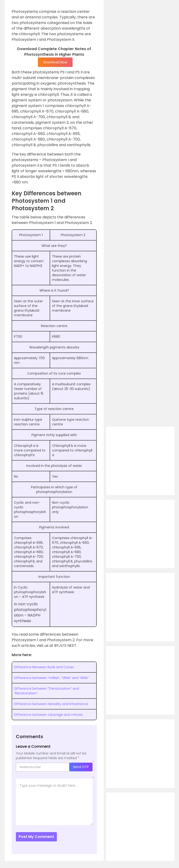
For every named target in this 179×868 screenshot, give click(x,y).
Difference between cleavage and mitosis (48, 715)
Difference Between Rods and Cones (44, 667)
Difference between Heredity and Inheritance (51, 704)
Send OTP (81, 767)
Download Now (55, 62)
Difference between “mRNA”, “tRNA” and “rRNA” (51, 678)
